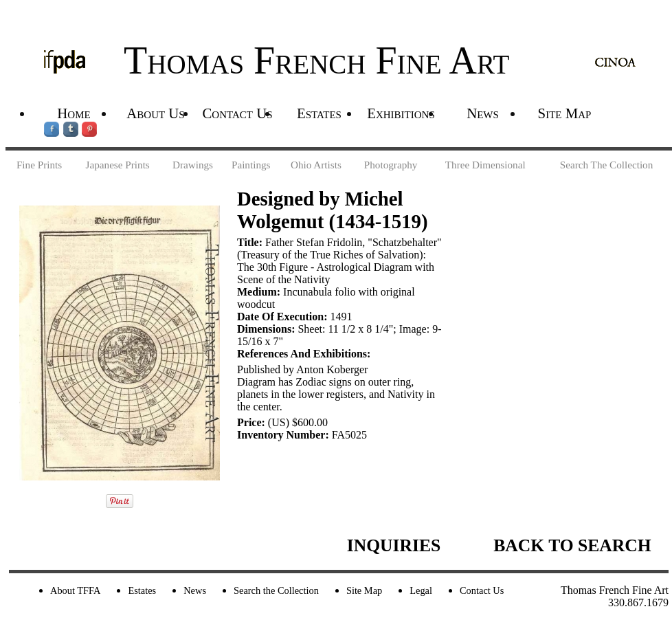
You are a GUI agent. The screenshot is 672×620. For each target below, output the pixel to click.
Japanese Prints (118, 165)
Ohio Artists (316, 165)
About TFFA (75, 590)
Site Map (565, 113)
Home (74, 113)
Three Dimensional (485, 165)
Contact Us (237, 113)
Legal (421, 590)
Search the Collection (276, 590)
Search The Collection (607, 165)
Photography (391, 165)
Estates (319, 113)
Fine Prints (39, 165)
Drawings (193, 165)
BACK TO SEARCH (572, 545)
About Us (155, 113)
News (483, 113)
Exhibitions (401, 113)
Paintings (251, 165)
